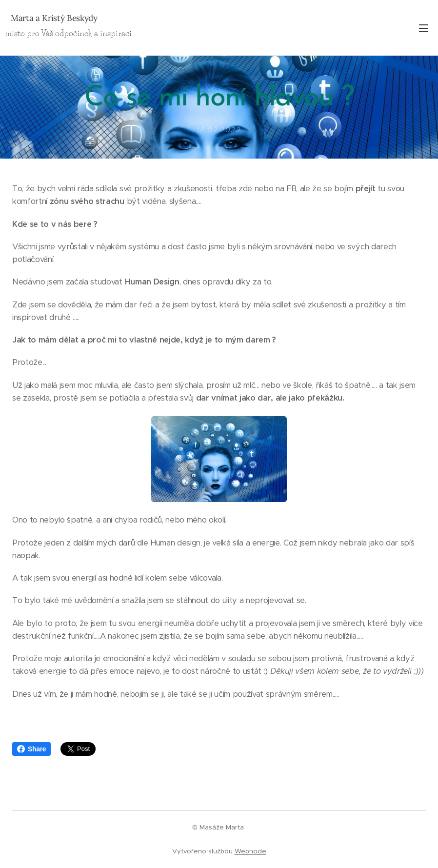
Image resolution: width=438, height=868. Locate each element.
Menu (423, 28)
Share (31, 749)
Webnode (250, 851)
